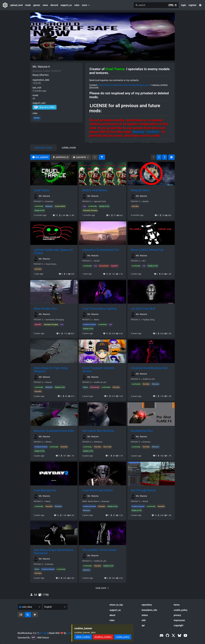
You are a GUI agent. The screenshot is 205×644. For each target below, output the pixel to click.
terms (177, 605)
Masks (146, 201)
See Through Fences (143, 490)
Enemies (49, 201)
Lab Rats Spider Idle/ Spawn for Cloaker (53, 251)
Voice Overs (51, 264)
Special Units (100, 201)
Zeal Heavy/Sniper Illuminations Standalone (53, 552)
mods (28, 5)
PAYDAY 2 (38, 201)
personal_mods (43, 148)
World (97, 261)
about (112, 615)
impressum (179, 620)
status (145, 615)
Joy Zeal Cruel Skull (143, 309)
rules (77, 5)
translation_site (149, 610)
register (193, 5)
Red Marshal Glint (142, 431)
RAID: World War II (91, 501)
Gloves (49, 382)
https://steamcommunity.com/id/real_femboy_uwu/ (124, 85)
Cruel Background (45, 490)
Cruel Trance (41, 190)
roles (35, 113)
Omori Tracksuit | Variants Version (98, 370)
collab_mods (69, 148)
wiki (144, 620)
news (45, 5)
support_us (66, 5)
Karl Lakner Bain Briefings (98, 431)
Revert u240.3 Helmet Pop (147, 250)
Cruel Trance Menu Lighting (99, 309)
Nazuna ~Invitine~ (147, 132)
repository (147, 605)
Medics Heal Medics (95, 190)
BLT (144, 261)
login (184, 5)
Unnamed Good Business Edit (149, 368)
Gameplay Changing (55, 320)
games (37, 5)
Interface (98, 442)
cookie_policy (181, 610)
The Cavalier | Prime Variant (99, 550)
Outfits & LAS (100, 382)
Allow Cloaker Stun (45, 309)
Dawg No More (140, 190)
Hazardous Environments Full (100, 250)
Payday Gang (149, 320)
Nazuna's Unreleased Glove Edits (54, 431)
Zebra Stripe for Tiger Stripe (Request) (51, 370)
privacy (177, 615)
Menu (97, 320)
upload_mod (16, 5)
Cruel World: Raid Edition (97, 490)
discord (54, 5)
